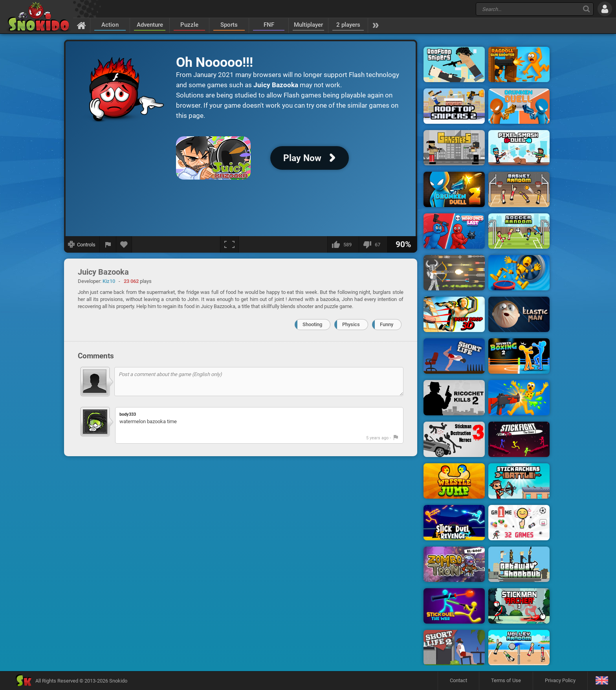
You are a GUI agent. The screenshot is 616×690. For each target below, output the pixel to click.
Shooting (312, 324)
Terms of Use (506, 680)
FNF (269, 25)
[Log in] (605, 9)
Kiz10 (109, 281)
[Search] (586, 9)
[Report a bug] (108, 244)
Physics (351, 324)
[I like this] (343, 244)
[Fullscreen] (229, 244)
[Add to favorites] (124, 244)
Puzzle (189, 25)
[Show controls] (82, 244)
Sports (229, 25)
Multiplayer (308, 25)
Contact (458, 680)
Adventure (150, 25)
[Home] (82, 25)
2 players (348, 25)
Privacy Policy (560, 680)
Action (110, 25)
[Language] (602, 681)
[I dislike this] (373, 244)
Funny (387, 324)
